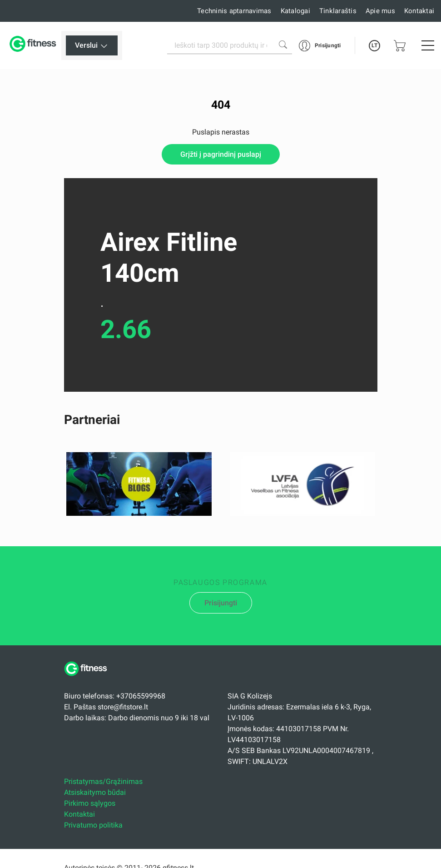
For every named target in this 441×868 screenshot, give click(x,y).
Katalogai (295, 11)
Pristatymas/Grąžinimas (103, 781)
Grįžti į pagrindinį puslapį (221, 154)
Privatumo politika (93, 825)
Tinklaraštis (338, 11)
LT (374, 45)
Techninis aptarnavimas (234, 11)
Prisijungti (221, 603)
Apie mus (380, 11)
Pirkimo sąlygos (90, 803)
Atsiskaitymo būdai (95, 792)
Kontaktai (419, 11)
